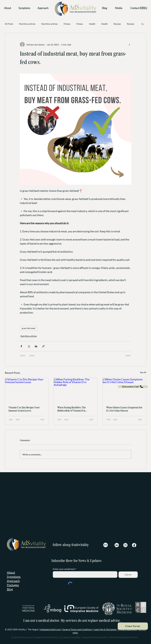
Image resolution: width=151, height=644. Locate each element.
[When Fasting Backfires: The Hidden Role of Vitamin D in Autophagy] (75, 390)
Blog (10, 589)
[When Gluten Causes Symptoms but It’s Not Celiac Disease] (124, 390)
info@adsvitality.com (50, 629)
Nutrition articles (27, 24)
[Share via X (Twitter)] (29, 346)
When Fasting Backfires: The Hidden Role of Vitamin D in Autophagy (72, 409)
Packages (13, 585)
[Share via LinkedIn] (36, 346)
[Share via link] (43, 346)
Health (92, 24)
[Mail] (106, 545)
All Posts (9, 24)
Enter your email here (64, 569)
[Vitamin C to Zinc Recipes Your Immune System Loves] (27, 390)
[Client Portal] (133, 626)
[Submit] (128, 575)
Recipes (117, 24)
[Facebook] (134, 545)
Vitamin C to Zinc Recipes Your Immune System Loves (24, 409)
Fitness (67, 24)
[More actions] (129, 44)
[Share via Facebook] (21, 346)
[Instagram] (125, 545)
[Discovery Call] (133, 387)
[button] (142, 8)
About (11, 572)
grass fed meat (29, 328)
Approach (13, 581)
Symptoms (14, 577)
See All (143, 372)
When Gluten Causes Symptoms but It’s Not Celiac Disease (124, 409)
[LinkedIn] (117, 545)
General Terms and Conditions (77, 629)
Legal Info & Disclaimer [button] (105, 629)
